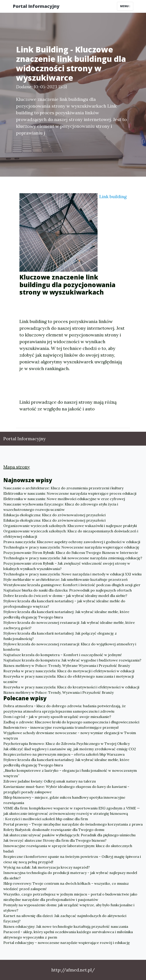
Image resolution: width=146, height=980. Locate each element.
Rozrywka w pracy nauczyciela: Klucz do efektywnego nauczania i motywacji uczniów (69, 679)
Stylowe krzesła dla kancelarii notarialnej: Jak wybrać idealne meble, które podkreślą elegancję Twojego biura (66, 614)
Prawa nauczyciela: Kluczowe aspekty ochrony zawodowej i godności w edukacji (72, 542)
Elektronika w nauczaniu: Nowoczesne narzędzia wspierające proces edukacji (70, 493)
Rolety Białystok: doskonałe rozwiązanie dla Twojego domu (54, 830)
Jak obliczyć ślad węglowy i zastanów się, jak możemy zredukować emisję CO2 (70, 749)
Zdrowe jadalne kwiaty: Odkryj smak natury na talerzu (50, 781)
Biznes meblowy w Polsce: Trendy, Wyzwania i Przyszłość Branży (58, 692)
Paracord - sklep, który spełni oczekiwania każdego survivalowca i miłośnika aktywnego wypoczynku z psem (68, 934)
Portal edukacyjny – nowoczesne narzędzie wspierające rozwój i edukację (67, 943)
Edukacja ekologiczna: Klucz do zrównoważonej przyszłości (54, 515)
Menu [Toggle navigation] (125, 6)
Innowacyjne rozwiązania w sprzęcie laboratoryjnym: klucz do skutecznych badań (68, 848)
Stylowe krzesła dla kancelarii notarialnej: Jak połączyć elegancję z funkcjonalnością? (60, 636)
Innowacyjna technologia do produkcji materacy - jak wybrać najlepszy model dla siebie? (70, 875)
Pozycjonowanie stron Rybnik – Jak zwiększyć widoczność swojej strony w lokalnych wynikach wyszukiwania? (67, 566)
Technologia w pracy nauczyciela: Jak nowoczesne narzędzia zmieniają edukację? (73, 558)
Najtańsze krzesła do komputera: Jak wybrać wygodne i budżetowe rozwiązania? (72, 660)
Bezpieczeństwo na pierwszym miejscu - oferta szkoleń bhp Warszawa (64, 754)
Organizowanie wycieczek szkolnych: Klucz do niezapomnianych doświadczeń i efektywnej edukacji (71, 534)
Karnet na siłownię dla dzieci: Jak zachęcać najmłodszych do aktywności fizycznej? (65, 918)
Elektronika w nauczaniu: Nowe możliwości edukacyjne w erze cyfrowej (64, 499)
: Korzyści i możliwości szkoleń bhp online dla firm (46, 819)
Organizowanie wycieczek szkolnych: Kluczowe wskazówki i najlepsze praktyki (70, 526)
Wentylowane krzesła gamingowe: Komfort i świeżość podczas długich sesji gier (72, 585)
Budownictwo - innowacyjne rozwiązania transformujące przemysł (61, 727)
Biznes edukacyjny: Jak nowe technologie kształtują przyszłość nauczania (66, 926)
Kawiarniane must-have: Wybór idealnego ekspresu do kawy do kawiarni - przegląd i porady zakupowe (66, 789)
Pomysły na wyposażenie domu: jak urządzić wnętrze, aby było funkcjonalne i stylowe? (69, 908)
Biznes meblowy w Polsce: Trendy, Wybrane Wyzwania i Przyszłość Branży (67, 666)
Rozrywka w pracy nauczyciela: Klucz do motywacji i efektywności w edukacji (69, 671)
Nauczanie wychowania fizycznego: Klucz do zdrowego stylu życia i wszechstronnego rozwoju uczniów (61, 507)
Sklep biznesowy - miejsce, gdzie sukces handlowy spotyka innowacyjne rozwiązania (64, 800)
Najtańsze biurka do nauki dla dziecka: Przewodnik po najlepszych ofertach (68, 590)
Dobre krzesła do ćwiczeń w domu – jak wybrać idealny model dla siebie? (65, 596)
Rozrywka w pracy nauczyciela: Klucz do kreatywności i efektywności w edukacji (71, 687)
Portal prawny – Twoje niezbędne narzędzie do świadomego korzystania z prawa (73, 824)
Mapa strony (17, 467)
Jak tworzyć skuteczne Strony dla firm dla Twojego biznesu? (55, 840)
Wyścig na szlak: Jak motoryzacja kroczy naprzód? (47, 867)
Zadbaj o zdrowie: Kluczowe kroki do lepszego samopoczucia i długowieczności (71, 722)
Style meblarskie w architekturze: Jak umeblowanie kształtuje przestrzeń (66, 579)
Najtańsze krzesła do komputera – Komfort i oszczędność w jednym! (63, 655)
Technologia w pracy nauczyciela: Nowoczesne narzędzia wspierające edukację (71, 547)
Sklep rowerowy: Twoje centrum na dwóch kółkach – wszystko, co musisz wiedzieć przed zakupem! (66, 886)
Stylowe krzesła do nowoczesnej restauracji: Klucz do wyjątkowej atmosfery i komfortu (70, 647)
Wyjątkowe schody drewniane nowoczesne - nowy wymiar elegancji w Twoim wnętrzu (70, 735)
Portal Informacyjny (36, 6)
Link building (113, 196)
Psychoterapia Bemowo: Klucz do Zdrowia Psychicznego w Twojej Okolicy (67, 744)
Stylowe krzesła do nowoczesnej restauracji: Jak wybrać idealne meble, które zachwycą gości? (69, 625)
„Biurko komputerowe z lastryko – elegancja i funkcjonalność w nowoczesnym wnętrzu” (70, 773)
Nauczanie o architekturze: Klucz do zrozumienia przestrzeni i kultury (63, 488)
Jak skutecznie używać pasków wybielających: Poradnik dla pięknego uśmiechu (69, 835)
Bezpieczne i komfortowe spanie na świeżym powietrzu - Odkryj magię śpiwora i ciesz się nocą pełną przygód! (72, 859)
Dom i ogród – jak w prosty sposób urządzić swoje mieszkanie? (57, 717)
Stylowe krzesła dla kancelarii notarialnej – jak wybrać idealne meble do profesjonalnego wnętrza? (64, 604)
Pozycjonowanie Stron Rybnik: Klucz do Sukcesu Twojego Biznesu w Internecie (71, 553)
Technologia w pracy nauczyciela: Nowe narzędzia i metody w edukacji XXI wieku (72, 574)
